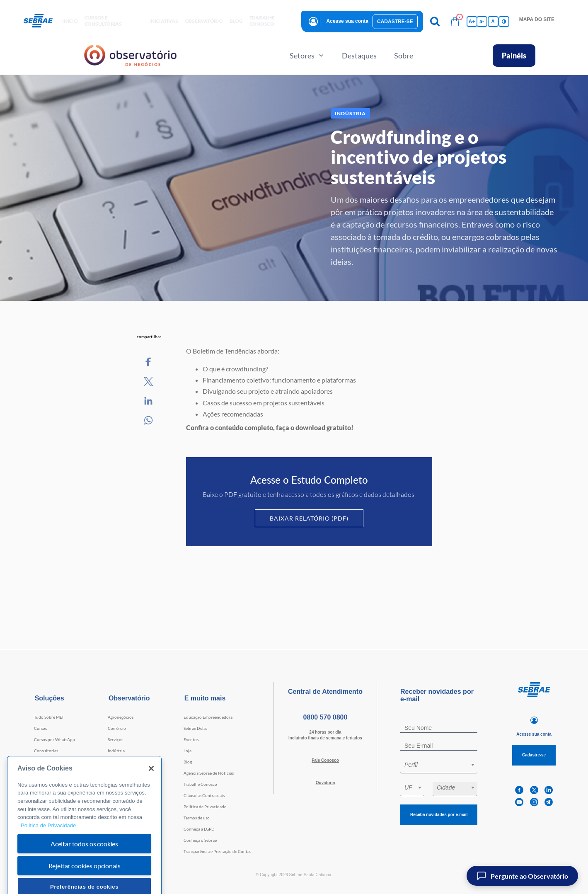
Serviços (115, 739)
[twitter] (534, 790)
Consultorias (46, 751)
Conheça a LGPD (199, 829)
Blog (188, 762)
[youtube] (519, 802)
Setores (307, 56)
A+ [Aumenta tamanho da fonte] (472, 22)
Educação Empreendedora (208, 717)
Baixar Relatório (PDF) (309, 518)
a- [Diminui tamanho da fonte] (482, 22)
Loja (188, 751)
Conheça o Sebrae (200, 840)
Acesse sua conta (347, 21)
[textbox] (443, 765)
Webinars (43, 773)
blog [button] (236, 21)
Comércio (117, 728)
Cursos (40, 728)
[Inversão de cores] (504, 22)
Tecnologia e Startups (128, 762)
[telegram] (549, 802)
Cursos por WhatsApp (54, 739)
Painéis (514, 56)
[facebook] (519, 790)
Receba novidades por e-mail (439, 815)
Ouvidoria (325, 783)
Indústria (116, 751)
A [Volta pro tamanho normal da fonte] (493, 22)
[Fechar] (151, 788)
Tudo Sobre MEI (49, 717)
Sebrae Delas (195, 728)
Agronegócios (121, 717)
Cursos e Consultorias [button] (103, 21)
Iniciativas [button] (163, 21)
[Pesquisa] (435, 22)
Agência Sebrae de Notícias (209, 773)
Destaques (359, 56)
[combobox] (439, 766)
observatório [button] (204, 21)
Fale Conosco (325, 760)
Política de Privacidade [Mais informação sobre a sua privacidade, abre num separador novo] (48, 845)
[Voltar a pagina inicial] (41, 21)
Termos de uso (197, 818)
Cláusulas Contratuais (204, 795)
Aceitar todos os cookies (84, 863)
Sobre (404, 56)
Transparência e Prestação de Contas (217, 851)
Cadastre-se (395, 22)
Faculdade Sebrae (50, 762)
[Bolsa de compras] (455, 22)
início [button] (70, 21)
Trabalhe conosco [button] (262, 21)
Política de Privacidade (205, 807)
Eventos (191, 739)
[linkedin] (549, 790)
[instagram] (534, 802)
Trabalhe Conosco (200, 784)
